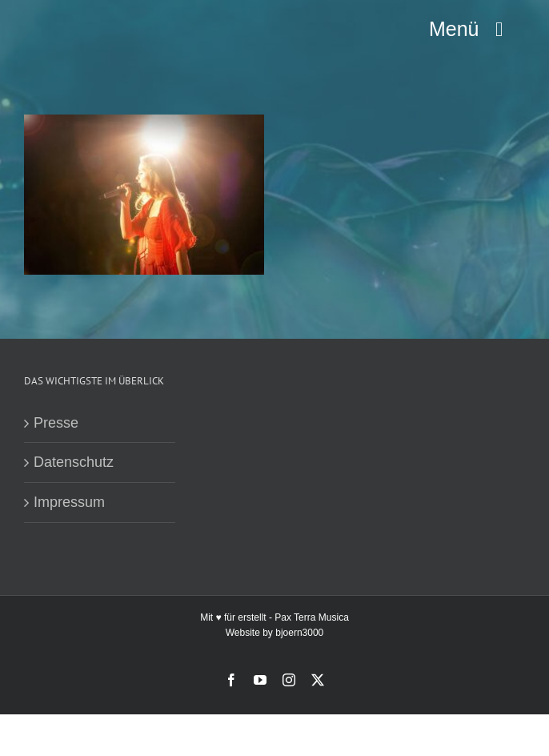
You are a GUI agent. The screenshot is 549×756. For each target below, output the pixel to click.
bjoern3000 (299, 633)
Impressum (69, 502)
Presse (56, 423)
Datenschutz (74, 462)
